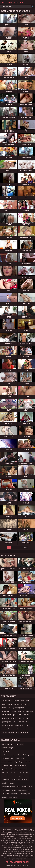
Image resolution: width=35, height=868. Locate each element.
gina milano (6, 769)
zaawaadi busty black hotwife (11, 779)
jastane (4, 776)
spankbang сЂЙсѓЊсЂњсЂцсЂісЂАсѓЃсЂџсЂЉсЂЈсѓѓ (14, 752)
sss (15, 722)
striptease (5, 765)
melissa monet (6, 715)
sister (19, 715)
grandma (29, 729)
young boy (25, 779)
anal (27, 701)
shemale (16, 729)
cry (3, 790)
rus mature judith (7, 725)
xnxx (12, 765)
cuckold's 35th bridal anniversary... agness (15, 732)
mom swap (5, 718)
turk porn (14, 769)
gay (14, 715)
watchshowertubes (8, 744)
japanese (26, 715)
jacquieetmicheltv (24, 790)
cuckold (26, 718)
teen (20, 711)
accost (27, 776)
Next (26, 547)
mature (4, 708)
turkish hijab (6, 711)
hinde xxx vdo (20, 755)
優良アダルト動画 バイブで (10, 772)
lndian (8, 790)
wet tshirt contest (27, 787)
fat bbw (17, 701)
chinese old (5, 794)
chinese (16, 704)
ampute (13, 718)
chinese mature (20, 725)
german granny (7, 722)
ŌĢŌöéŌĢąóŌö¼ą (8, 758)
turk (23, 701)
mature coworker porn (15, 776)
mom (10, 704)
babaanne (21, 722)
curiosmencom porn (8, 748)
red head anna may (8, 755)
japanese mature (7, 701)
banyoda (5, 797)
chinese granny (28, 711)
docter (14, 790)
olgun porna (19, 744)
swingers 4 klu (25, 772)
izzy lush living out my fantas (11, 787)
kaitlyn (12, 783)
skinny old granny (25, 794)
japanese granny (19, 708)
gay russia (30, 755)
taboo (22, 729)
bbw (10, 708)
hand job (5, 783)
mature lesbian (6, 729)
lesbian (14, 711)
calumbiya (14, 794)
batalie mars (13, 797)
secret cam (23, 769)
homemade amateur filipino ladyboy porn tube (16, 762)
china (20, 718)
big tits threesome (21, 765)
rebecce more (20, 758)
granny (4, 704)
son (27, 722)
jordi (28, 725)
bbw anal (24, 704)
